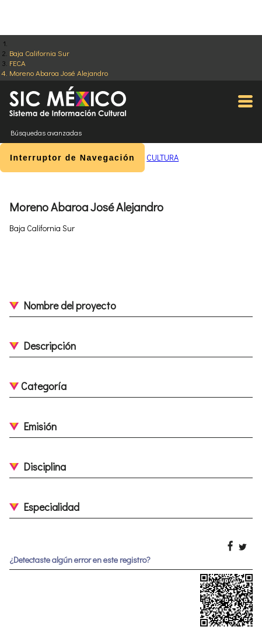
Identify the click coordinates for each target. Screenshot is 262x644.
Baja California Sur (39, 53)
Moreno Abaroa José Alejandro (59, 73)
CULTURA (163, 157)
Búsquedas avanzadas (46, 133)
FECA (18, 63)
